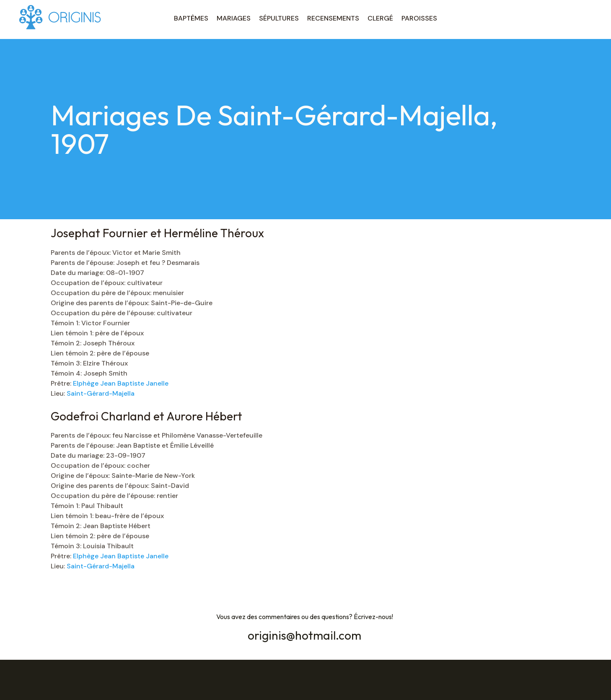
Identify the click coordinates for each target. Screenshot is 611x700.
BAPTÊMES (191, 18)
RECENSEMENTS (333, 18)
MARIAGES (234, 18)
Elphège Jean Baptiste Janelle (121, 383)
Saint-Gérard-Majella (101, 393)
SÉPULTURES (279, 18)
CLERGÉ (380, 18)
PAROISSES (419, 18)
